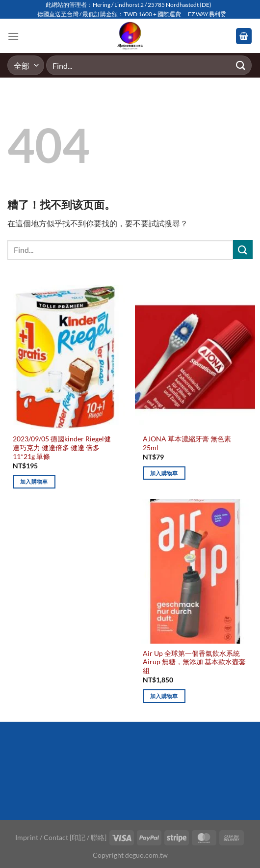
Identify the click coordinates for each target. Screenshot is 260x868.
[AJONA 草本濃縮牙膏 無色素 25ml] (195, 357)
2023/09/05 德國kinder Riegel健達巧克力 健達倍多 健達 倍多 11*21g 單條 (62, 448)
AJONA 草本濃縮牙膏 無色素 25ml (187, 443)
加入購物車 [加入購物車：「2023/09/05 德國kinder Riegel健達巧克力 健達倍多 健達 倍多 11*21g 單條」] (34, 481)
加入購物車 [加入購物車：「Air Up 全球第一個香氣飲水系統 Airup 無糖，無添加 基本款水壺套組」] (164, 696)
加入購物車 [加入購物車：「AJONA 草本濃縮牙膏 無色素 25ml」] (164, 473)
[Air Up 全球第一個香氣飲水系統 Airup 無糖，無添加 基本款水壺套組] (195, 571)
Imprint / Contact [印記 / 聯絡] (61, 837)
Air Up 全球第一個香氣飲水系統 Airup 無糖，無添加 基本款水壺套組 (194, 662)
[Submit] (241, 66)
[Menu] (13, 36)
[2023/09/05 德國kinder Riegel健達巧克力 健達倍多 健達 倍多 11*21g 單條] (65, 357)
